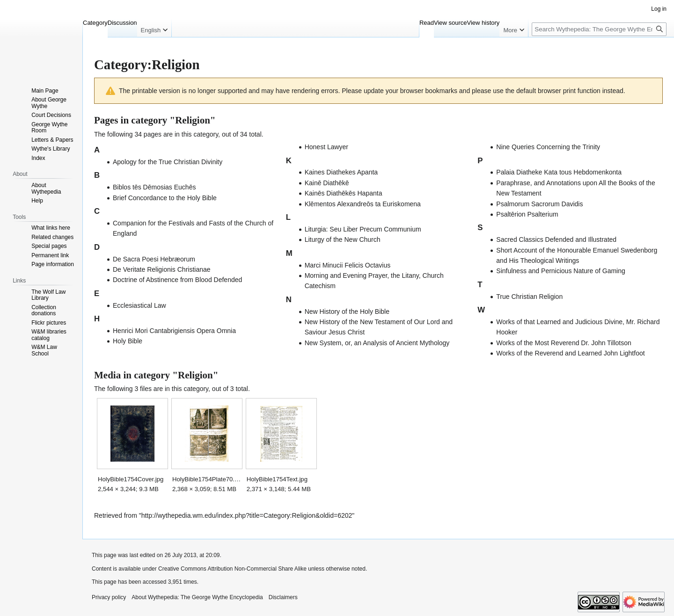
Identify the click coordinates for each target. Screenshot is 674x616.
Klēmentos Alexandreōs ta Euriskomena (363, 204)
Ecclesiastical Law (139, 305)
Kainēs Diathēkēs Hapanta (344, 193)
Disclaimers (283, 597)
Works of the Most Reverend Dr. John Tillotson (564, 343)
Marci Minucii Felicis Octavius (348, 265)
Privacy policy (109, 597)
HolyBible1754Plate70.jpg (207, 479)
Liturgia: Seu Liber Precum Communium (363, 229)
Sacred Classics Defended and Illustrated (556, 239)
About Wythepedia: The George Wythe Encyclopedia (197, 597)
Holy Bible (128, 341)
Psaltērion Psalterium (527, 214)
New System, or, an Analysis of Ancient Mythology (377, 343)
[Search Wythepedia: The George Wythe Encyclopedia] (599, 29)
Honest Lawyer (326, 147)
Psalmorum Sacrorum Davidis (539, 204)
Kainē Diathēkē (327, 183)
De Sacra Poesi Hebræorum (154, 259)
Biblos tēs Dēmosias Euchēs (154, 187)
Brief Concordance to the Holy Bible (165, 198)
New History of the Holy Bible (347, 312)
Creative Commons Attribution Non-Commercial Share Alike (232, 569)
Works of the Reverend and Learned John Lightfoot (570, 353)
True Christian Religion (529, 297)
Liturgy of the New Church (343, 239)
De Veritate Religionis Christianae (162, 269)
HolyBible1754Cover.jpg (131, 479)
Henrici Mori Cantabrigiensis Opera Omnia (174, 331)
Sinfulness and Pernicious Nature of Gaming (560, 271)
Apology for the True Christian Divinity (168, 162)
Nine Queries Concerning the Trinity (548, 147)
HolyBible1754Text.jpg (277, 479)
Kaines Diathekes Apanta (341, 172)
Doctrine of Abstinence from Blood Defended (177, 280)
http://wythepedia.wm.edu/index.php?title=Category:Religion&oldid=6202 (247, 515)
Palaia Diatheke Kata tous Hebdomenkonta (559, 172)
